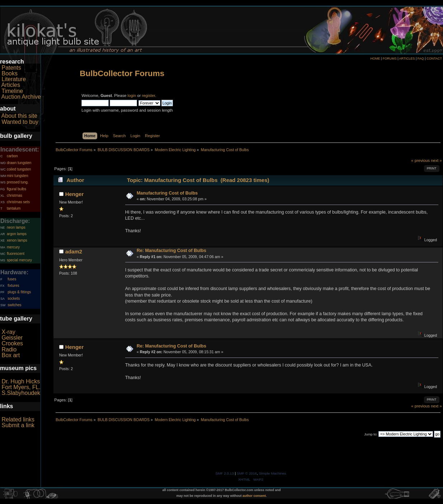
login (132, 95)
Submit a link (18, 425)
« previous (420, 160)
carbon (12, 156)
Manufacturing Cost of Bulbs (167, 193)
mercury (13, 247)
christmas (15, 195)
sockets (14, 298)
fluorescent (16, 254)
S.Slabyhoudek (21, 393)
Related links (18, 419)
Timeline (12, 91)
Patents (11, 68)
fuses (12, 279)
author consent (254, 496)
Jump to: (371, 434)
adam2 (74, 251)
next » (436, 160)
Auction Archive (21, 97)
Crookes (12, 343)
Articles (11, 85)
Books (9, 73)
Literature (14, 79)
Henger (75, 194)
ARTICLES (407, 59)
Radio (9, 349)
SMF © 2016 (247, 473)
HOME (375, 59)
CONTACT (434, 59)
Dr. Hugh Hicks (21, 381)
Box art (11, 355)
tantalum (14, 208)
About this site (20, 116)
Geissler (12, 338)
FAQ (421, 59)
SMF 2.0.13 (225, 473)
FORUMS (390, 59)
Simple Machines (273, 473)
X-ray (8, 332)
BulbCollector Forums (122, 73)
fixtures (13, 286)
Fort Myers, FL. (21, 387)
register (149, 95)
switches (14, 305)
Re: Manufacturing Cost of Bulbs (171, 251)
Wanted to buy (20, 122)
